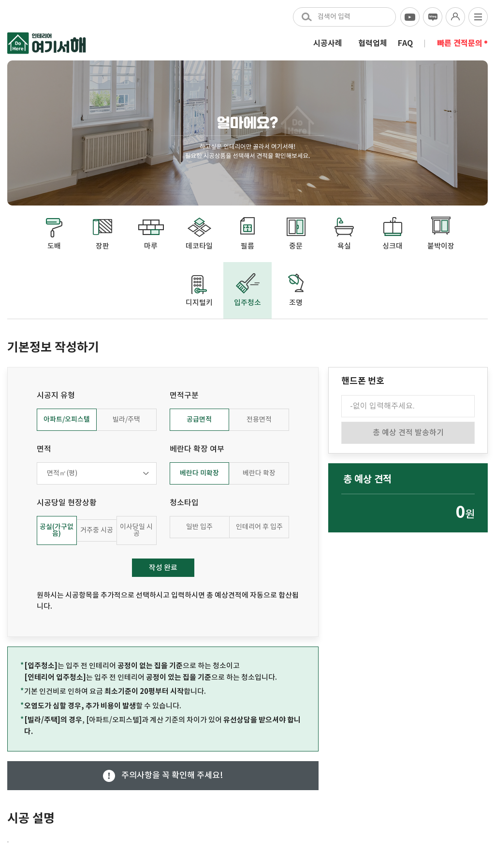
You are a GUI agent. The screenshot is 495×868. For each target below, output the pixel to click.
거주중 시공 (97, 530)
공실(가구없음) (57, 530)
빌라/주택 (126, 420)
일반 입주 (199, 527)
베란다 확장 (259, 473)
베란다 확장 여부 (197, 449)
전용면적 (259, 420)
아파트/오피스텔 (67, 419)
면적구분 (184, 396)
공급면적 (199, 419)
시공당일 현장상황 (67, 503)
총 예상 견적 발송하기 (408, 433)
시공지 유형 (56, 396)
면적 (44, 449)
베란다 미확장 (199, 473)
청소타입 (184, 503)
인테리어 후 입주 (259, 527)
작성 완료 (163, 568)
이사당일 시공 (136, 530)
